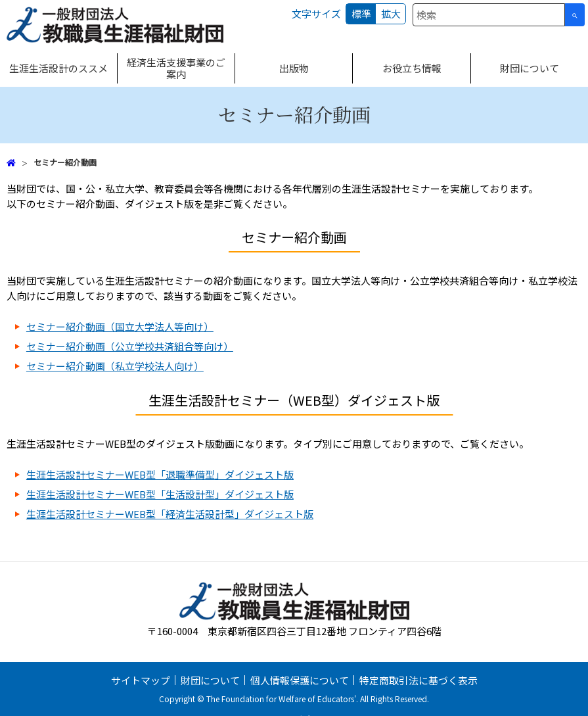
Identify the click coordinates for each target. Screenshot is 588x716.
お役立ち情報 (412, 68)
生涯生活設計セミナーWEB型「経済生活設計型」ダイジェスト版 (170, 514)
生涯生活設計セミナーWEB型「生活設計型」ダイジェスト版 (160, 494)
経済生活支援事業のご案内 (176, 68)
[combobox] (489, 15)
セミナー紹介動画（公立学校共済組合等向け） (130, 346)
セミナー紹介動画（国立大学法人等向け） (120, 326)
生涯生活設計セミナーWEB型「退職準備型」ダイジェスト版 (160, 474)
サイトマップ (141, 680)
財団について (530, 68)
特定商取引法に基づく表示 (418, 680)
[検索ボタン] (575, 15)
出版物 (294, 68)
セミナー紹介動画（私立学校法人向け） (115, 366)
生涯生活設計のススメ (58, 68)
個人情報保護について (300, 680)
